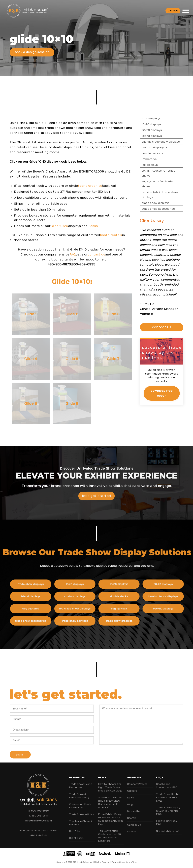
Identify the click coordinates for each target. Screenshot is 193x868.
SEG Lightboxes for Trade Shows (162, 173)
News (102, 777)
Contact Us (134, 825)
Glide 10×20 (59, 229)
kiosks (93, 229)
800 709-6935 (40, 811)
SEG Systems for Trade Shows (160, 184)
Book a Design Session (32, 52)
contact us (96, 257)
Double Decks (156, 153)
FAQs (160, 777)
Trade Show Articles (81, 814)
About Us (134, 777)
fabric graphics (90, 189)
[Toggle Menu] (186, 11)
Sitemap (132, 832)
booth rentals (111, 238)
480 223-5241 (39, 836)
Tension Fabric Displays (166, 596)
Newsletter (134, 811)
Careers (132, 791)
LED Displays (153, 165)
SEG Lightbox (122, 609)
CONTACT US (163, 327)
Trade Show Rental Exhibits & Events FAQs (168, 798)
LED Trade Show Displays (78, 609)
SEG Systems (34, 609)
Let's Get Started (96, 499)
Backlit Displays (166, 609)
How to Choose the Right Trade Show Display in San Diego (110, 787)
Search (132, 818)
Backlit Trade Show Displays (164, 142)
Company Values (137, 784)
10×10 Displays (154, 119)
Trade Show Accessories (161, 209)
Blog (130, 804)
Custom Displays (158, 148)
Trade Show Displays (159, 203)
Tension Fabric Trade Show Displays (163, 195)
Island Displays (155, 136)
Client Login (76, 838)
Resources (77, 777)
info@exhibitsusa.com (39, 821)
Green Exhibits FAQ (168, 831)
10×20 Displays (155, 124)
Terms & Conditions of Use (124, 862)
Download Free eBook (165, 393)
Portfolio (75, 831)
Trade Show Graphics (122, 621)
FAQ (72, 257)
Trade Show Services (78, 621)
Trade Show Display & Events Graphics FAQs (168, 811)
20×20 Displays (155, 130)
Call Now (173, 11)
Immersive (152, 159)
